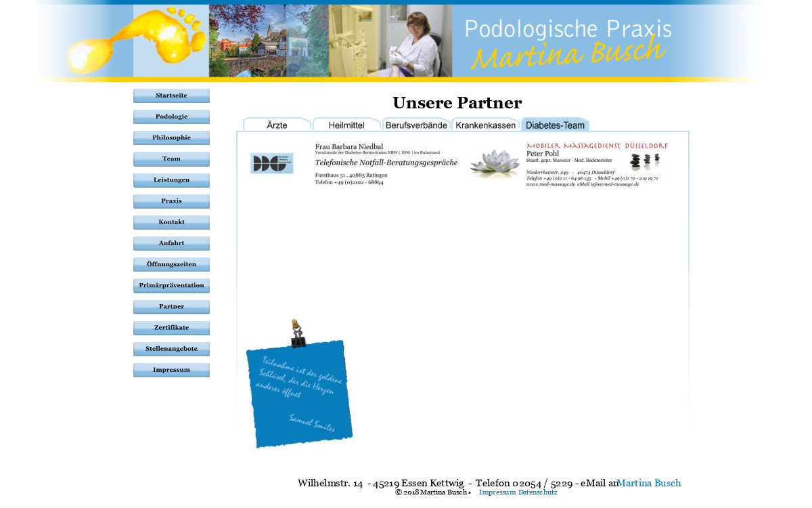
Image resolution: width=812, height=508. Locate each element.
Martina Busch (649, 483)
